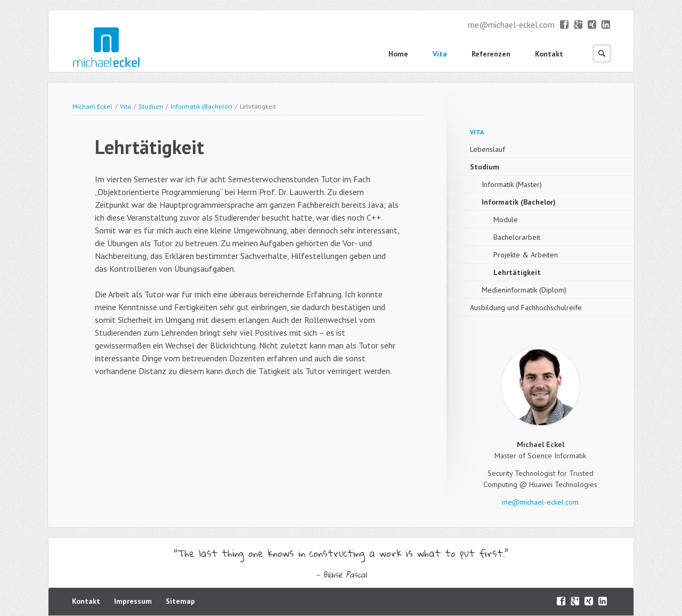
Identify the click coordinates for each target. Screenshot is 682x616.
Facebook (565, 25)
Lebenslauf (488, 149)
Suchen (602, 54)
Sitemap (180, 601)
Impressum (133, 601)
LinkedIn (606, 25)
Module (506, 220)
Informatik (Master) (512, 184)
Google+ (578, 25)
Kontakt (549, 54)
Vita (440, 54)
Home (398, 54)
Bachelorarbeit (517, 237)
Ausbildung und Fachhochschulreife (526, 307)
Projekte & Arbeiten (526, 255)
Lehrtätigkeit (517, 272)
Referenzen (491, 54)
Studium (151, 106)
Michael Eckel (92, 106)
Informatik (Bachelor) (201, 106)
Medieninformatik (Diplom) (524, 290)
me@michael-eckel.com (511, 25)
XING (592, 25)
